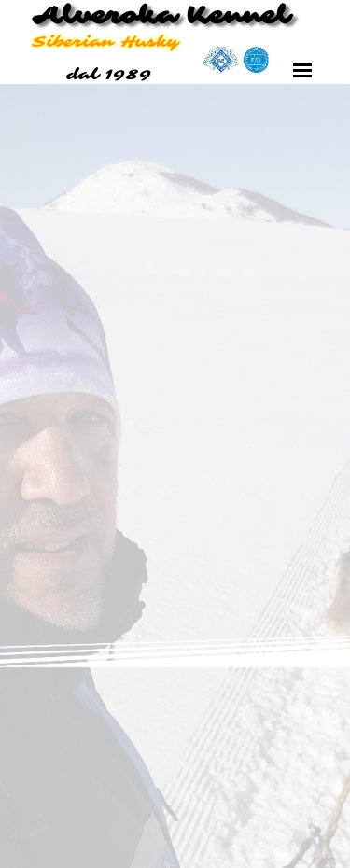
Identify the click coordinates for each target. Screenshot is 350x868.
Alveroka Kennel (161, 15)
